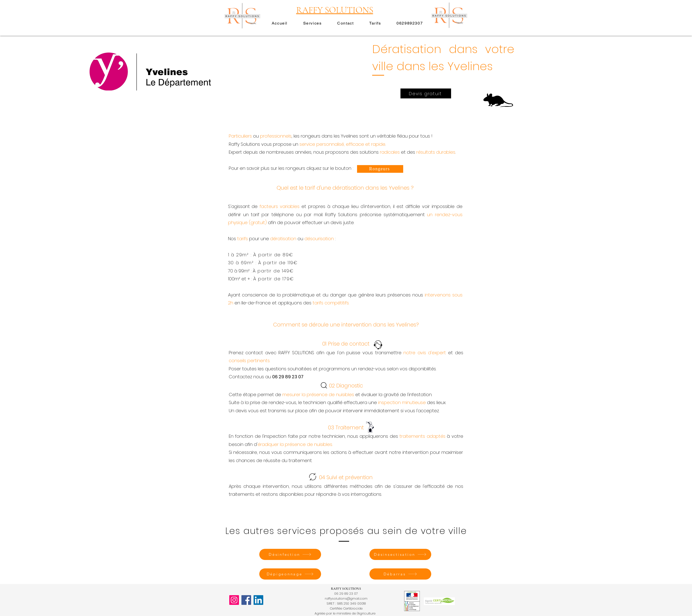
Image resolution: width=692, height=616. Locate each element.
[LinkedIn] (258, 600)
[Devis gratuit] (426, 93)
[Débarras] (400, 574)
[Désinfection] (290, 554)
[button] (312, 23)
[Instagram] (234, 600)
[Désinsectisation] (400, 554)
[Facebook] (246, 600)
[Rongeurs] (380, 169)
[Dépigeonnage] (290, 574)
